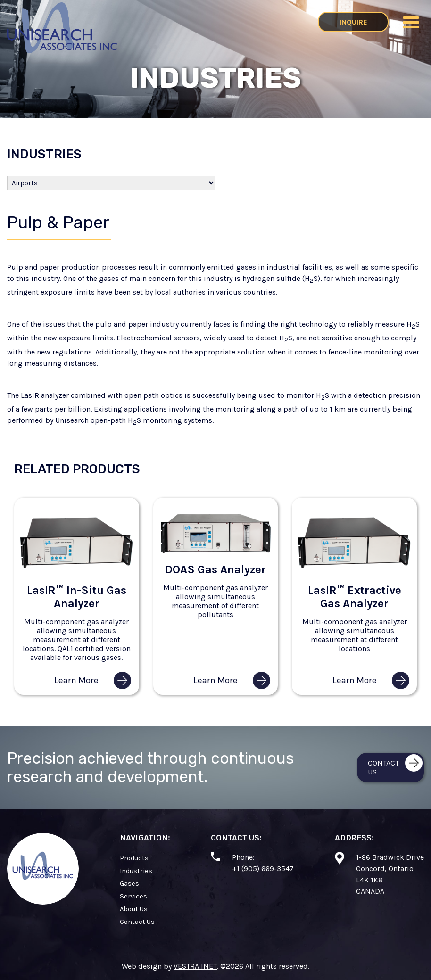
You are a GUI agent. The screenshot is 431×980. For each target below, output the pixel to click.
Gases (129, 884)
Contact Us (137, 922)
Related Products (77, 469)
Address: (354, 838)
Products (134, 858)
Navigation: (145, 838)
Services (133, 896)
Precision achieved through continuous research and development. (150, 767)
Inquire (353, 22)
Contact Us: (236, 838)
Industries (44, 154)
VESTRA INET (195, 966)
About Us (134, 909)
